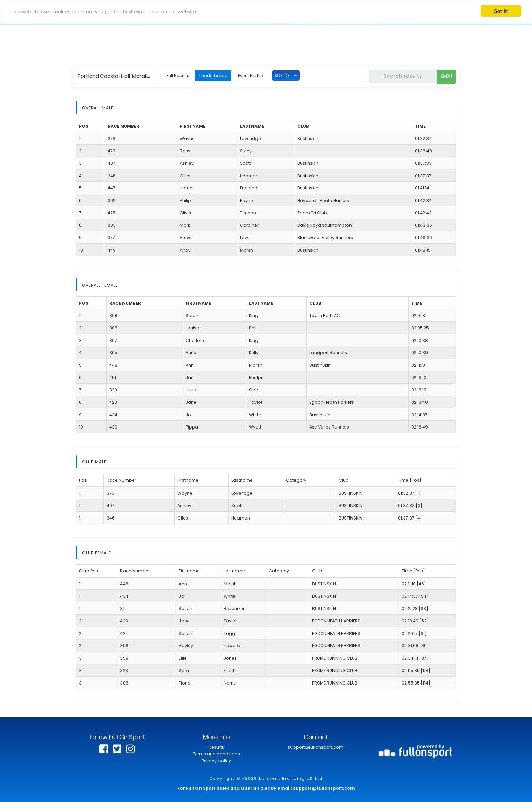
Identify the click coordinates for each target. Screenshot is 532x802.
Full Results (178, 76)
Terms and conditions (216, 754)
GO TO (282, 75)
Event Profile (250, 76)
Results (216, 747)
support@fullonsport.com (316, 747)
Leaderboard (214, 76)
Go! (447, 76)
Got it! (501, 11)
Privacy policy (216, 761)
